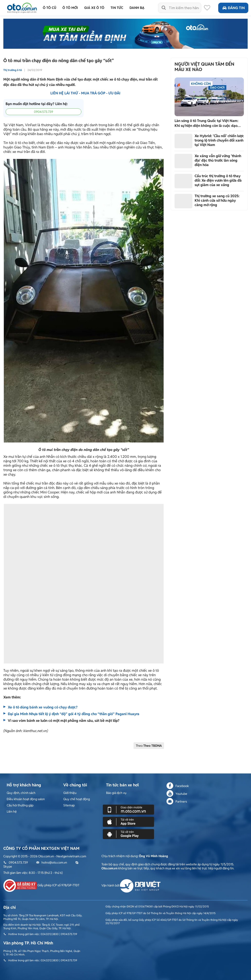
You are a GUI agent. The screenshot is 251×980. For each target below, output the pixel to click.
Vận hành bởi (131, 885)
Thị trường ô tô (13, 70)
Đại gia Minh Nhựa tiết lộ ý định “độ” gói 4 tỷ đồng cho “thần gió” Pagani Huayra (74, 714)
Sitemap (69, 805)
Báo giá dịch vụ (116, 793)
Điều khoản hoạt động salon (26, 799)
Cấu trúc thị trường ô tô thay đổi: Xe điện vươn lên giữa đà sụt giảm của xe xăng (218, 180)
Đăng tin (233, 8)
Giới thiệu (70, 793)
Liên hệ (12, 812)
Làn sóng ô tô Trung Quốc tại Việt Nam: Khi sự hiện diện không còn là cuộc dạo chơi (206, 123)
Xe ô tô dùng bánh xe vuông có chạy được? (43, 707)
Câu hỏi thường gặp (20, 805)
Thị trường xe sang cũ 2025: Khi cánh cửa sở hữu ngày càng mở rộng (217, 200)
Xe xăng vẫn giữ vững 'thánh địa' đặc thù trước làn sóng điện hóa (218, 160)
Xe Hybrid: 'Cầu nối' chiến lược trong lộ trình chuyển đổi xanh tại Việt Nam (219, 140)
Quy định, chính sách (21, 793)
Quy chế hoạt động (77, 799)
